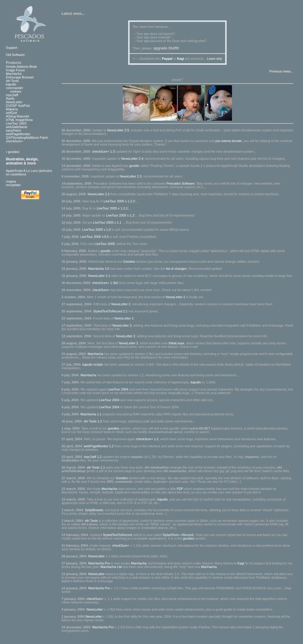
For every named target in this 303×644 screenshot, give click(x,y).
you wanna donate (228, 141)
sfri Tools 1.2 (93, 421)
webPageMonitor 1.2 (99, 446)
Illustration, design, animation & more (22, 161)
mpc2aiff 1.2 (93, 457)
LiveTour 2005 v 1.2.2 (119, 201)
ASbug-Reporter (18, 116)
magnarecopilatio (13, 183)
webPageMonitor (18, 134)
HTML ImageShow (19, 120)
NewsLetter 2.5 (118, 130)
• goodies (13, 152)
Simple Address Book (21, 67)
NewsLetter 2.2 (99, 194)
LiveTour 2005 (105, 244)
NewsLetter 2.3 (130, 176)
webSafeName (17, 127)
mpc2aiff (12, 95)
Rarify (10, 99)
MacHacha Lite (111, 567)
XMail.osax (176, 343)
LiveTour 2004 (118, 389)
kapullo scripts (93, 364)
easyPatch (13, 130)
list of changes (176, 269)
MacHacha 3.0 (99, 269)
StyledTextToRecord (117, 535)
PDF (180, 489)
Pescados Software (181, 183)
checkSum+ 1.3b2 (105, 283)
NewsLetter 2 (176, 297)
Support (12, 48)
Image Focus (15, 70)
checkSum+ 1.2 (147, 439)
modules (14, 92)
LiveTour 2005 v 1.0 (97, 230)
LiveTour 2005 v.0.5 (95, 237)
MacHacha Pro (99, 563)
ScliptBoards (94, 510)
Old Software (15, 55)
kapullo (11, 84)
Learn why (215, 59)
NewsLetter (14, 102)
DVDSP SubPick (18, 106)
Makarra (12, 109)
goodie (134, 166)
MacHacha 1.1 (91, 414)
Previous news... (281, 71)
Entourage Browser (20, 77)
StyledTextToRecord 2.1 (110, 311)
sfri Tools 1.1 (96, 467)
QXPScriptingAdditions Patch (27, 138)
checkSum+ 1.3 (103, 151)
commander (14, 88)
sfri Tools (12, 81)
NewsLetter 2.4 (132, 159)
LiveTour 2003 (16, 123)
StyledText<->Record (178, 535)
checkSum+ (14, 141)
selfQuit (11, 113)
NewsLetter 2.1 (99, 276)
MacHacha (14, 74)
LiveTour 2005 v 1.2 (120, 215)
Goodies (129, 262)
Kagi (241, 563)
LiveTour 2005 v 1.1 (108, 222)
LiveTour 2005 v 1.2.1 (112, 208)
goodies (114, 428)
